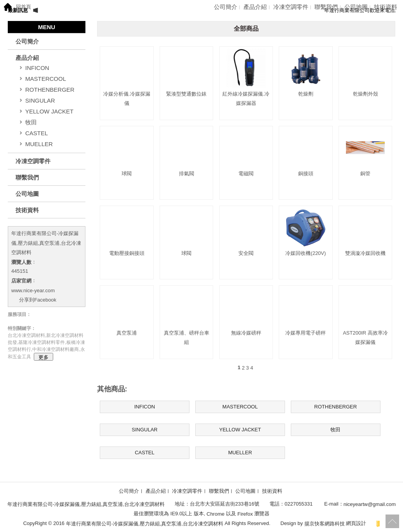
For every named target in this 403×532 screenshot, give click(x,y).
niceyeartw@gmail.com (370, 504)
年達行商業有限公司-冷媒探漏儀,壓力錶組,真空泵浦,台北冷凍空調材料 (46, 243)
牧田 (31, 122)
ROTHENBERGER (50, 90)
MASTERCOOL (46, 79)
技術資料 (386, 7)
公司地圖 (356, 7)
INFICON (37, 68)
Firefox (245, 514)
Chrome (215, 514)
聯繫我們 (326, 7)
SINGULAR (40, 100)
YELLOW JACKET (49, 111)
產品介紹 (255, 7)
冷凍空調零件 (291, 7)
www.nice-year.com (33, 290)
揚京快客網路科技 (325, 523)
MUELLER (39, 144)
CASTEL (36, 133)
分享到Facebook (38, 300)
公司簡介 (226, 7)
